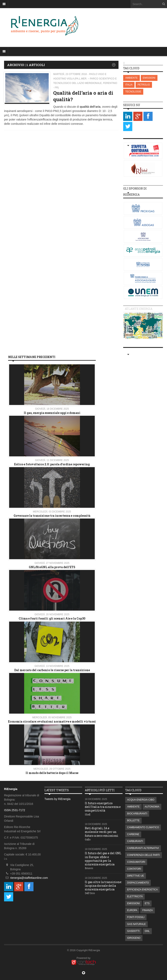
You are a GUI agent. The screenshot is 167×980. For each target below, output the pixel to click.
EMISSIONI (149, 78)
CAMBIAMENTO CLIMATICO (143, 827)
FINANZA (147, 910)
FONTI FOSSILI (136, 917)
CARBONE (133, 834)
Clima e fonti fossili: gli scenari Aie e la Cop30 (52, 618)
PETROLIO (144, 85)
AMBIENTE (131, 78)
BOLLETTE (133, 820)
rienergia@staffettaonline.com (29, 878)
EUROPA (132, 910)
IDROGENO (134, 938)
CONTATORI (134, 869)
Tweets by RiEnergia (57, 799)
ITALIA (129, 85)
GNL (147, 931)
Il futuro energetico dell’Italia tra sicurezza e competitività (103, 807)
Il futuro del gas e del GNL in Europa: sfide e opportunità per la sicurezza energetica (103, 859)
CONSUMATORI (136, 862)
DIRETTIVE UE (136, 876)
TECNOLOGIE (133, 92)
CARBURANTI (135, 841)
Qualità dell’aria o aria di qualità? (83, 96)
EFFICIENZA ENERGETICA (143, 890)
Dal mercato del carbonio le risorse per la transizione (52, 670)
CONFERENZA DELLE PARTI (144, 855)
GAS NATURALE (137, 924)
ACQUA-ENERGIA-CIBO (141, 800)
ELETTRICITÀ (135, 896)
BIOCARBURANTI (137, 814)
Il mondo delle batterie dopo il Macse (52, 773)
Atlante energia (139, 309)
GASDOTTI (133, 931)
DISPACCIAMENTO (138, 883)
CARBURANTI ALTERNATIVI (143, 848)
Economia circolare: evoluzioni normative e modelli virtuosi (52, 721)
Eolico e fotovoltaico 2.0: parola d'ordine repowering (52, 464)
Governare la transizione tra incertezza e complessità (52, 516)
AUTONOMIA (152, 807)
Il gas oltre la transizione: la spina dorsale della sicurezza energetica (103, 886)
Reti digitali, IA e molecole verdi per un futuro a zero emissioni (102, 832)
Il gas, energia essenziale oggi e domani (52, 413)
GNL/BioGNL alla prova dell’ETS (52, 567)
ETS (147, 903)
